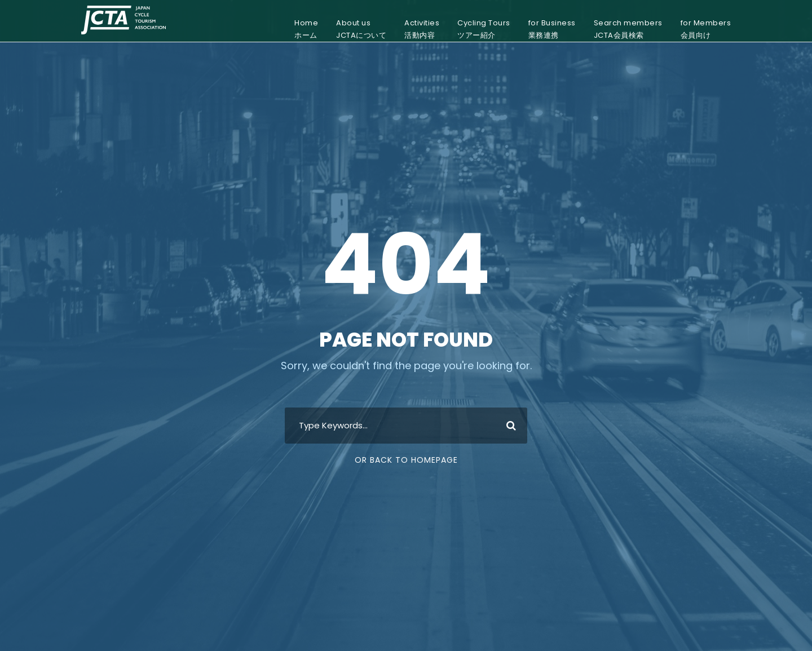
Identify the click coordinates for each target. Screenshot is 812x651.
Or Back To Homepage (406, 460)
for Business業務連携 (552, 29)
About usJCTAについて (361, 29)
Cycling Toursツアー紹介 (484, 29)
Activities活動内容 (422, 29)
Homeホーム (306, 29)
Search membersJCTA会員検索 (628, 29)
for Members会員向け (706, 29)
